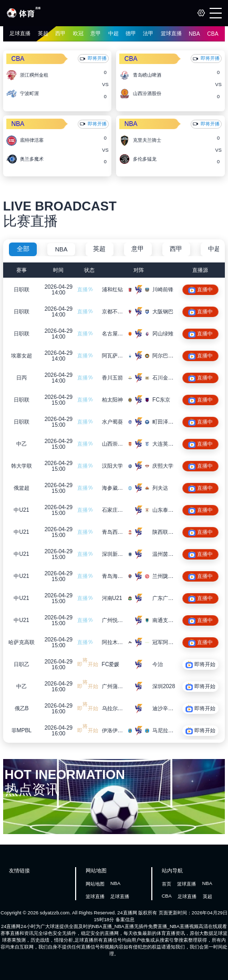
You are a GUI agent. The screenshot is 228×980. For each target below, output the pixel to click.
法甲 (148, 33)
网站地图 (95, 884)
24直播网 (127, 913)
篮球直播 (171, 33)
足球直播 (20, 33)
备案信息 (125, 920)
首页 (167, 884)
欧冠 (78, 33)
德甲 (131, 33)
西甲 (60, 33)
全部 (23, 249)
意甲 (96, 33)
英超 (43, 33)
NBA (194, 34)
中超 (113, 33)
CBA (213, 34)
